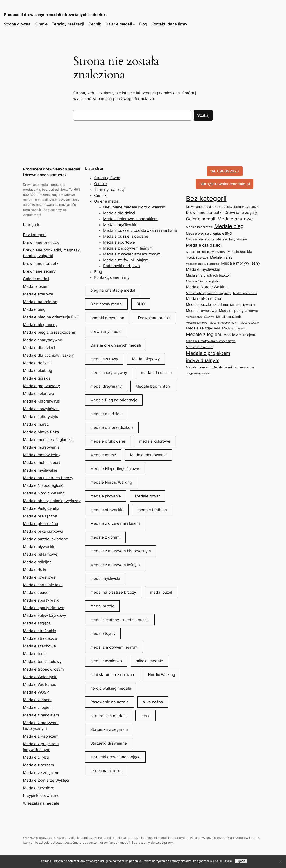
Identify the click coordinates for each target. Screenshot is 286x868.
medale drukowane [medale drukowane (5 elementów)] (108, 441)
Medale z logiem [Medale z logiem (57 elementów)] (204, 334)
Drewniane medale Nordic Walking (134, 207)
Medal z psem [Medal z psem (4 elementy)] (247, 367)
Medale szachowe (39, 646)
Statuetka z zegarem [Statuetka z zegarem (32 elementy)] (109, 729)
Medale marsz (36, 424)
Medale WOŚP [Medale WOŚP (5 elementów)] (250, 323)
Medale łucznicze (39, 788)
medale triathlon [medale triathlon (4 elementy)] (152, 510)
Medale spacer (36, 593)
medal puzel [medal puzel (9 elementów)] (161, 592)
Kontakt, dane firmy (169, 24)
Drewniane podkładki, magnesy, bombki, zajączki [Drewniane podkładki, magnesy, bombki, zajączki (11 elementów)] (223, 207)
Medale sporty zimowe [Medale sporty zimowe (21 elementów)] (238, 311)
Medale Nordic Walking (44, 493)
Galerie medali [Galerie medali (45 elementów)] (201, 219)
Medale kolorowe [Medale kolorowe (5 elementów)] (197, 258)
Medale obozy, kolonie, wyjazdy (52, 501)
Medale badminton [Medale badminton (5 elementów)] (153, 386)
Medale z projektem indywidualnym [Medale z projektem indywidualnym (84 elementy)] (208, 357)
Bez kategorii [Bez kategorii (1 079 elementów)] (206, 198)
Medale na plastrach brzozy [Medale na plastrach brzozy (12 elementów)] (208, 275)
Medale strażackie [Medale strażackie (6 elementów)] (229, 317)
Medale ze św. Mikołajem (126, 260)
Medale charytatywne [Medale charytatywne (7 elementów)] (232, 239)
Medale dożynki (37, 363)
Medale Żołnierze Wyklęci (46, 780)
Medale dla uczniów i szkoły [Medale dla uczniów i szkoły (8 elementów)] (206, 252)
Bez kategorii (35, 235)
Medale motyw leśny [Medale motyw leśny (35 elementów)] (241, 263)
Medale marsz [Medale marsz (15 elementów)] (221, 257)
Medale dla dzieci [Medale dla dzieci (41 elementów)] (204, 245)
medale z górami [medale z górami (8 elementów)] (105, 537)
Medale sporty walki (41, 600)
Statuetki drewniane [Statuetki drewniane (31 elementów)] (109, 743)
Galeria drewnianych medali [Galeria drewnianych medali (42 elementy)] (116, 345)
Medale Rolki (35, 570)
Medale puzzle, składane (45, 539)
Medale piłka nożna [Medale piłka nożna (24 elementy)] (204, 299)
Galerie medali (119, 24)
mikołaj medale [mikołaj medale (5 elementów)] (149, 661)
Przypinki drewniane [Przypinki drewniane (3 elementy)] (198, 374)
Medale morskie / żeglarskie (48, 440)
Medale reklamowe (40, 554)
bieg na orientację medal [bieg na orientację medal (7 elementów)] (113, 290)
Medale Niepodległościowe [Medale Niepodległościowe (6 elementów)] (115, 469)
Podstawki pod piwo (121, 266)
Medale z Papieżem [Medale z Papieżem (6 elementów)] (200, 347)
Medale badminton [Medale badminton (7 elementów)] (199, 227)
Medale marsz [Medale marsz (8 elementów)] (103, 455)
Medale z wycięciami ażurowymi (132, 254)
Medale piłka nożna (41, 524)
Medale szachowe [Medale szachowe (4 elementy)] (197, 323)
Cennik (95, 24)
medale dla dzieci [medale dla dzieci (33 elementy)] (106, 414)
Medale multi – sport (42, 463)
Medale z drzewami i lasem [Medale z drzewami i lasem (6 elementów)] (115, 523)
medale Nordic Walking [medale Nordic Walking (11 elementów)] (111, 482)
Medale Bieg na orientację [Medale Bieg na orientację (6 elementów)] (114, 400)
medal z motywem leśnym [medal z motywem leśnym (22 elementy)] (114, 647)
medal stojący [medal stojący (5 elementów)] (103, 633)
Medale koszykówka (41, 409)
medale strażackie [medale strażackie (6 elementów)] (107, 510)
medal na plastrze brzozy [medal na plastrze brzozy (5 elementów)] (113, 592)
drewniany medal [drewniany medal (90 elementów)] (106, 331)
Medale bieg (34, 309)
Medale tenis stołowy (42, 662)
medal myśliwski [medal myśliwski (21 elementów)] (105, 579)
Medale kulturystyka (41, 417)
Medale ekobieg (37, 371)
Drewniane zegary (39, 271)
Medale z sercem (39, 765)
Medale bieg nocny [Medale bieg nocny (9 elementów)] (200, 239)
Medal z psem (36, 286)
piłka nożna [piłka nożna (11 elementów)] (153, 702)
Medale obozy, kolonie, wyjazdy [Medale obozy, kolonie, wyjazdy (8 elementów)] (208, 293)
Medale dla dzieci (39, 348)
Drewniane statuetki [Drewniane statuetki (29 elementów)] (204, 212)
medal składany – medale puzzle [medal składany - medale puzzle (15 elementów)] (120, 620)
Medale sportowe (119, 242)
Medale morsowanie (41, 447)
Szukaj (203, 115)
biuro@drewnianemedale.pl (225, 184)
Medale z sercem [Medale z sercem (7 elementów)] (198, 367)
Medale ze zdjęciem (41, 773)
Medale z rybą (36, 757)
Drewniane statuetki (41, 264)
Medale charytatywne (43, 340)
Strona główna (17, 24)
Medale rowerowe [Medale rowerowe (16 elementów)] (201, 311)
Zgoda (241, 861)
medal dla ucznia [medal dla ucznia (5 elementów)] (156, 373)
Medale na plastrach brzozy (48, 478)
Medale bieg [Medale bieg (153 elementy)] (229, 226)
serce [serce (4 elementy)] (145, 716)
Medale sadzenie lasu (43, 585)
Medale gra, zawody (41, 386)
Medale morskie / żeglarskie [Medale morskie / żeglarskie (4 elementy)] (202, 264)
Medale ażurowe (38, 294)
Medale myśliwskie (40, 470)
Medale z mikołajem (41, 715)
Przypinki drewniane (41, 796)
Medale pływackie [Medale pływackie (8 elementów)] (243, 305)
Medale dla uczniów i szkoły (48, 355)
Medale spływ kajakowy (44, 615)
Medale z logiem (38, 707)
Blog (143, 24)
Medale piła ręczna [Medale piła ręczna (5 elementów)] (245, 293)
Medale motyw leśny (42, 455)
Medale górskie (37, 378)
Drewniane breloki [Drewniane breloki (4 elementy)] (154, 318)
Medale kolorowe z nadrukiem (130, 219)
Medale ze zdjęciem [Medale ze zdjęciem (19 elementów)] (203, 328)
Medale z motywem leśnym (128, 248)
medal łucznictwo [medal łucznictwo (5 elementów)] (106, 661)
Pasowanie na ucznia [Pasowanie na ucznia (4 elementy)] (109, 702)
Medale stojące (37, 623)
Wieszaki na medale (41, 803)
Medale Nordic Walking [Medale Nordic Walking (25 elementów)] (207, 287)
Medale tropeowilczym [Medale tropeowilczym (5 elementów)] (224, 323)
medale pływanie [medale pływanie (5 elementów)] (106, 496)
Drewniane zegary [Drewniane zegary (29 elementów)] (241, 212)
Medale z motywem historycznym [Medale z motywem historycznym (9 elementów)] (211, 341)
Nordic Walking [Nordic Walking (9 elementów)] (161, 675)
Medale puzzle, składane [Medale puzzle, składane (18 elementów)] (207, 305)
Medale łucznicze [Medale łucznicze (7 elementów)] (225, 367)
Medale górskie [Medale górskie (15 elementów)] (240, 252)
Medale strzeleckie (40, 638)
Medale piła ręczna (40, 516)
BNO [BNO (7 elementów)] (141, 304)
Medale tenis (35, 654)
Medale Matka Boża (41, 432)
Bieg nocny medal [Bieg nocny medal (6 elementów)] (106, 304)
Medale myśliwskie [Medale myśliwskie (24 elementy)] (203, 269)
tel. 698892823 (225, 171)
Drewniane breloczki (41, 242)
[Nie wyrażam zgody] (280, 862)
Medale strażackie (40, 631)
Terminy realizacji (68, 24)
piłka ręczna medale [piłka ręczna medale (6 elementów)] (108, 716)
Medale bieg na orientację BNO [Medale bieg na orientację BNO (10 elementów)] (209, 233)
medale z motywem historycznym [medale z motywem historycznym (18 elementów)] (121, 551)
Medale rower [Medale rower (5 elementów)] (147, 496)
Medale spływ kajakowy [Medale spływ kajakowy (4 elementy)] (200, 317)
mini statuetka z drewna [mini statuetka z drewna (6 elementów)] (112, 675)
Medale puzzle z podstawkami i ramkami (140, 230)
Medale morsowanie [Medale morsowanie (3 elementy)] (148, 455)
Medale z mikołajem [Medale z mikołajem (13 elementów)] (239, 335)
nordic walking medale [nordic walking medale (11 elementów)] (111, 688)
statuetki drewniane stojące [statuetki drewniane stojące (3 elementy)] (115, 757)
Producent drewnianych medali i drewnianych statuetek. (55, 15)
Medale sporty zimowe (44, 608)
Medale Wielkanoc (40, 685)
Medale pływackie (39, 547)
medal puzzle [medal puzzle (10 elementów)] (102, 606)
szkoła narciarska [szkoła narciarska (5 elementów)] (106, 771)
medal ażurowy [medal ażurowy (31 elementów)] (104, 359)
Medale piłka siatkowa (43, 531)
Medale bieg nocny (40, 325)
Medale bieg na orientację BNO (51, 317)
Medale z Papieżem (41, 736)
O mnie (41, 24)
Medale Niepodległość (43, 485)
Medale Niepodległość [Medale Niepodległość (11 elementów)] (202, 281)
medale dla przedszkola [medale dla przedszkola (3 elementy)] (112, 427)
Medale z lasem (37, 700)
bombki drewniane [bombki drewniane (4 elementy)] (107, 318)
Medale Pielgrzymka (41, 508)
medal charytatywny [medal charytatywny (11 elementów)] (109, 373)
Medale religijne (37, 562)
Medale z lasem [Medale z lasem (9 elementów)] (234, 328)
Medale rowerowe (39, 577)
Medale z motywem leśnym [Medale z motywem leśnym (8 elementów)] (115, 565)
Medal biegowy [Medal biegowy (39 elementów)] (146, 359)
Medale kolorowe (39, 394)
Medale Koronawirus (41, 401)
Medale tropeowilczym (43, 669)
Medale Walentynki (40, 677)
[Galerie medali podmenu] (134, 24)
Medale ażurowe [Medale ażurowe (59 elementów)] (235, 219)
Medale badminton (40, 302)
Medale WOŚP (36, 692)
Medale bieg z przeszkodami (49, 332)
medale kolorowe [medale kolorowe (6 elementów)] (155, 441)
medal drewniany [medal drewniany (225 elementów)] (106, 386)
